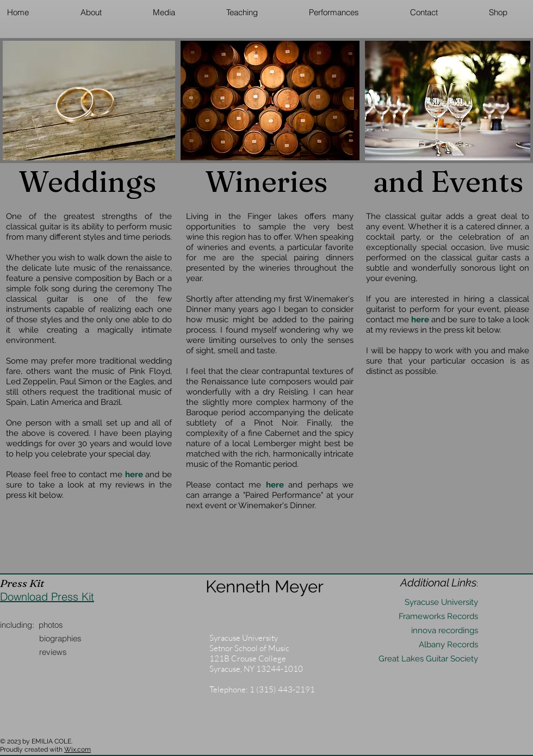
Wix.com (78, 749)
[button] (91, 12)
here (420, 320)
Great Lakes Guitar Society (428, 659)
